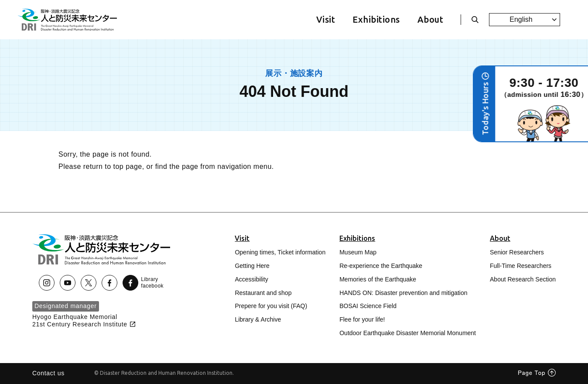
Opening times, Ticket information (280, 252)
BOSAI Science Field (368, 306)
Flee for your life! (362, 319)
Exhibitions (376, 19)
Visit (326, 19)
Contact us (48, 373)
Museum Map (358, 252)
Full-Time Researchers (521, 266)
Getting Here (252, 266)
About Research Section (523, 279)
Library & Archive (258, 319)
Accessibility (251, 279)
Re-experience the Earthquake (381, 266)
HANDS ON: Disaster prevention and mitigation (403, 293)
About (430, 19)
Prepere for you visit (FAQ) (271, 306)
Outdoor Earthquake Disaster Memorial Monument (408, 333)
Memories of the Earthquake (378, 279)
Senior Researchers (517, 252)
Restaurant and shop (263, 293)
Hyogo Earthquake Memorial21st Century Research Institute (84, 321)
